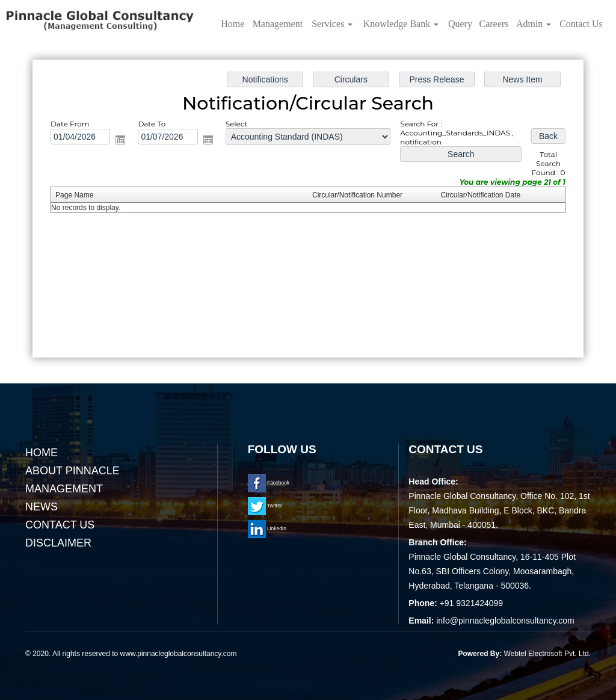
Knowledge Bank (401, 24)
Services (332, 24)
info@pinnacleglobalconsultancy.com (505, 621)
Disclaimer (58, 543)
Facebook (269, 483)
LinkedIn (267, 528)
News (42, 507)
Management (278, 24)
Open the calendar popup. (123, 141)
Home (233, 24)
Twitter (265, 506)
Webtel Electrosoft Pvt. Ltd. (547, 654)
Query (460, 24)
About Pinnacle (72, 471)
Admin (534, 24)
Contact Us (581, 24)
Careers (494, 24)
